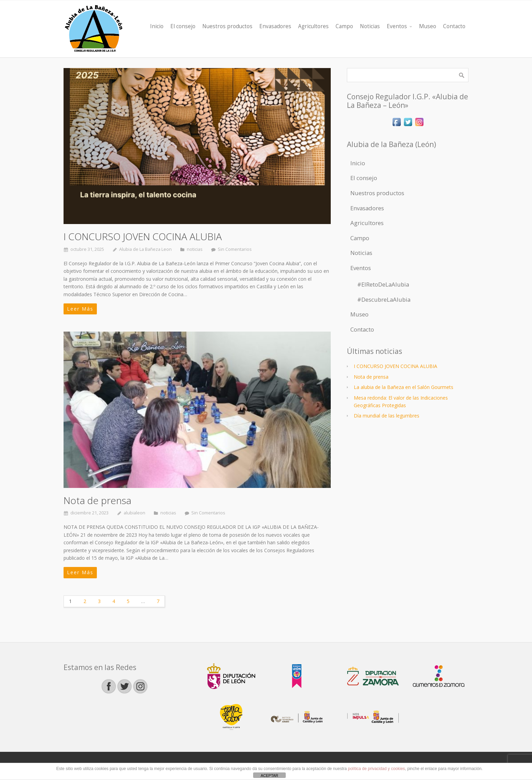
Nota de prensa (97, 500)
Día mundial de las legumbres (387, 416)
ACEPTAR (269, 776)
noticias (195, 249)
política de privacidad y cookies (376, 769)
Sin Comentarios (235, 249)
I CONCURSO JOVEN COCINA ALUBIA (143, 236)
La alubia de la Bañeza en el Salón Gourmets (404, 387)
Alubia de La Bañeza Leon (145, 249)
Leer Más (80, 309)
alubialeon (134, 513)
